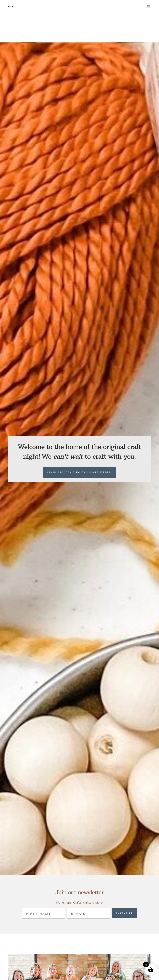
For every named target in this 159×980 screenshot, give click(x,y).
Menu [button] (12, 6)
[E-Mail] (88, 913)
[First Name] (44, 913)
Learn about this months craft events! (79, 472)
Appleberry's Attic (47, 27)
